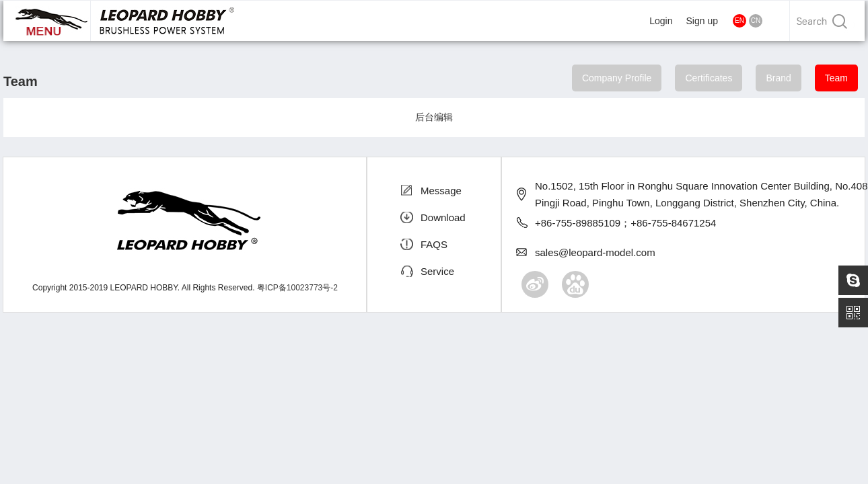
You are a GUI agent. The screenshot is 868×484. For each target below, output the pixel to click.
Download (443, 217)
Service (437, 271)
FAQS (434, 244)
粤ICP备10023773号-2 (297, 288)
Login (661, 21)
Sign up (702, 21)
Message (441, 191)
